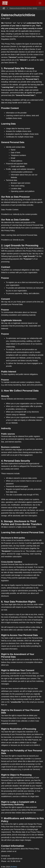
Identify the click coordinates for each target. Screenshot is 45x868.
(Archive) (14, 867)
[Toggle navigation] (40, 3)
